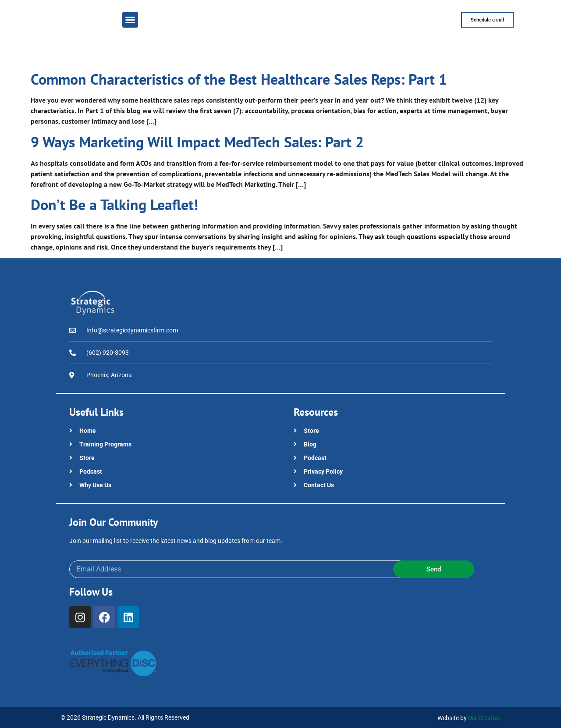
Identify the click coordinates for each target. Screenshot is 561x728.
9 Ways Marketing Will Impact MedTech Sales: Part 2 (197, 142)
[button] (130, 20)
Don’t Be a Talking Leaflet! (114, 204)
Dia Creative (484, 718)
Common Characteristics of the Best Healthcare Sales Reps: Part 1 (239, 79)
